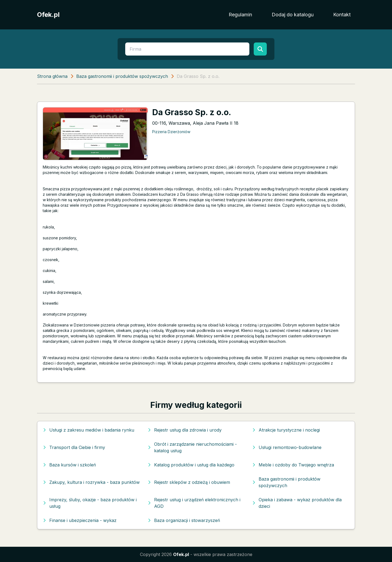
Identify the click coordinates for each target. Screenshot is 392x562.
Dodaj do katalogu (293, 15)
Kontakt (342, 15)
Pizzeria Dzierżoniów (171, 132)
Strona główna (52, 76)
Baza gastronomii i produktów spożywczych (122, 76)
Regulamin (240, 15)
